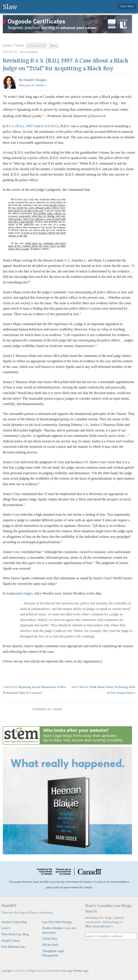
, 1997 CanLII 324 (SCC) (33, 126)
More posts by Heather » (33, 85)
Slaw (10, 7)
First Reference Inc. (14, 947)
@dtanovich (98, 116)
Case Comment (29, 52)
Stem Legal (67, 971)
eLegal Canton (10, 940)
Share (54, 46)
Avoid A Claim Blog (14, 922)
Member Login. (81, 971)
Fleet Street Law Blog (15, 934)
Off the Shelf (50, 945)
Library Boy (50, 939)
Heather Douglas (35, 80)
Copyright (6, 971)
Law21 (6, 928)
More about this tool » (99, 926)
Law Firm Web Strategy (57, 922)
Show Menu (127, 6)
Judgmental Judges (19, 593)
